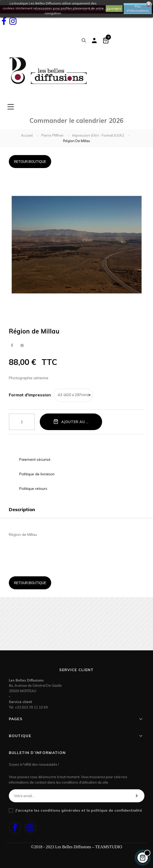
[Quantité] (22, 422)
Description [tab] (22, 509)
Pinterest (22, 346)
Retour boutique (30, 162)
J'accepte (114, 8)
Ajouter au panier (76, 422)
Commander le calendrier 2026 (76, 121)
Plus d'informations (138, 8)
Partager (12, 346)
